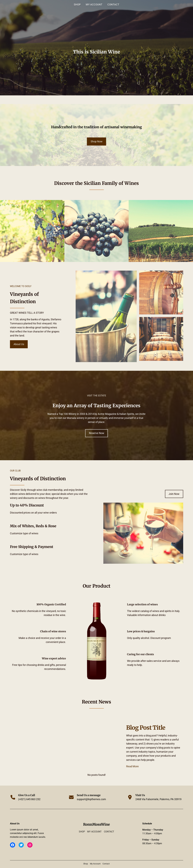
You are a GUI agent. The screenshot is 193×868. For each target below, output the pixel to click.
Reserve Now (97, 433)
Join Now (174, 494)
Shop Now (97, 141)
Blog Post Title (146, 728)
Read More (132, 766)
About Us (19, 344)
